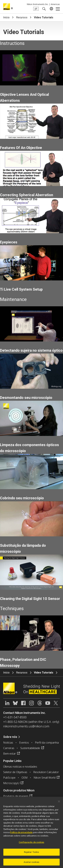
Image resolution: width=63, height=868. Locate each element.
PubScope (9, 778)
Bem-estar (9, 754)
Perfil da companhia (47, 743)
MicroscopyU (11, 783)
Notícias (8, 743)
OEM (25, 778)
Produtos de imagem (16, 796)
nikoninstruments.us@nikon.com (26, 726)
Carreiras (9, 748)
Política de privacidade (21, 834)
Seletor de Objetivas (15, 772)
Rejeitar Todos (32, 853)
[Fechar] (59, 803)
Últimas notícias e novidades (20, 767)
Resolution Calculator (46, 772)
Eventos (24, 743)
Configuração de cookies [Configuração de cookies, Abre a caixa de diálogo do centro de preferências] (32, 843)
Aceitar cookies (32, 863)
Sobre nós (10, 737)
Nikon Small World (45, 778)
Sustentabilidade (30, 748)
